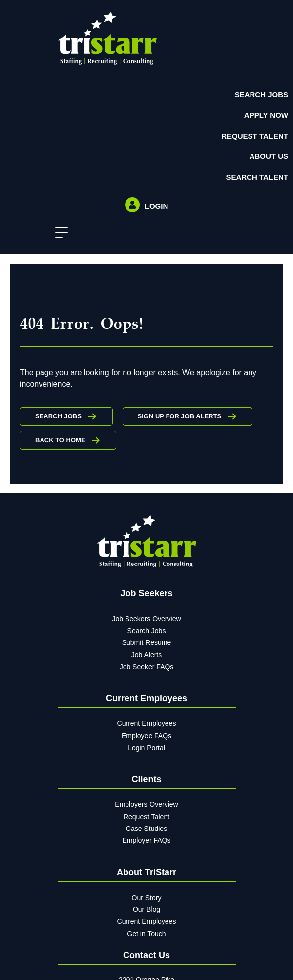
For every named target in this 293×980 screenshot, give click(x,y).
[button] (59, 233)
